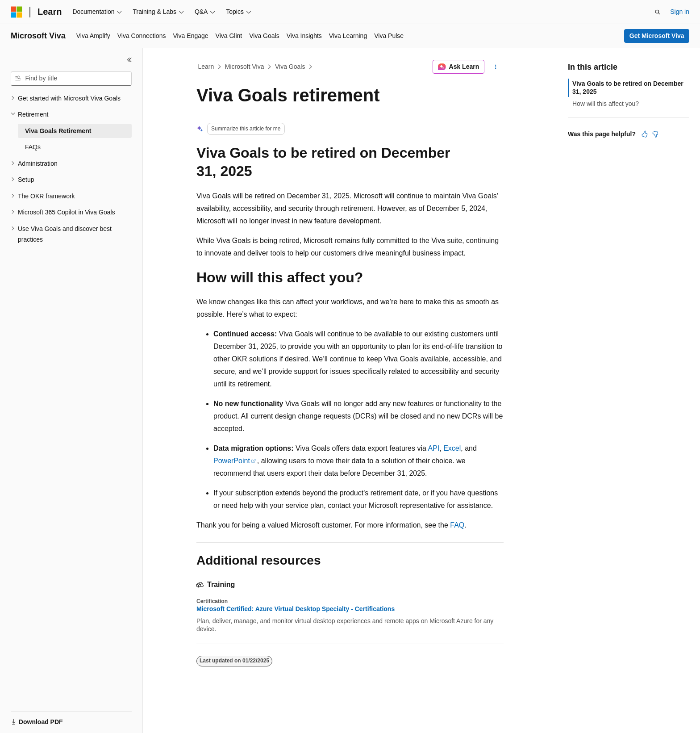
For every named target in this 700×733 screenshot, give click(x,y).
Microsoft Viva (245, 67)
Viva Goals (290, 67)
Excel (452, 448)
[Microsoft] (17, 12)
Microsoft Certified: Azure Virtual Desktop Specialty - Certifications (296, 609)
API (433, 448)
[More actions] (496, 67)
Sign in (680, 12)
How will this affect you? (606, 104)
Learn (206, 67)
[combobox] (71, 79)
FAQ (457, 525)
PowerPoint (232, 461)
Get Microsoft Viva (657, 36)
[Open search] (658, 12)
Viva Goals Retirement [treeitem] (58, 131)
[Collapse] (129, 60)
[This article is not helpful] (655, 134)
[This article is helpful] (645, 134)
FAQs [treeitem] (33, 147)
